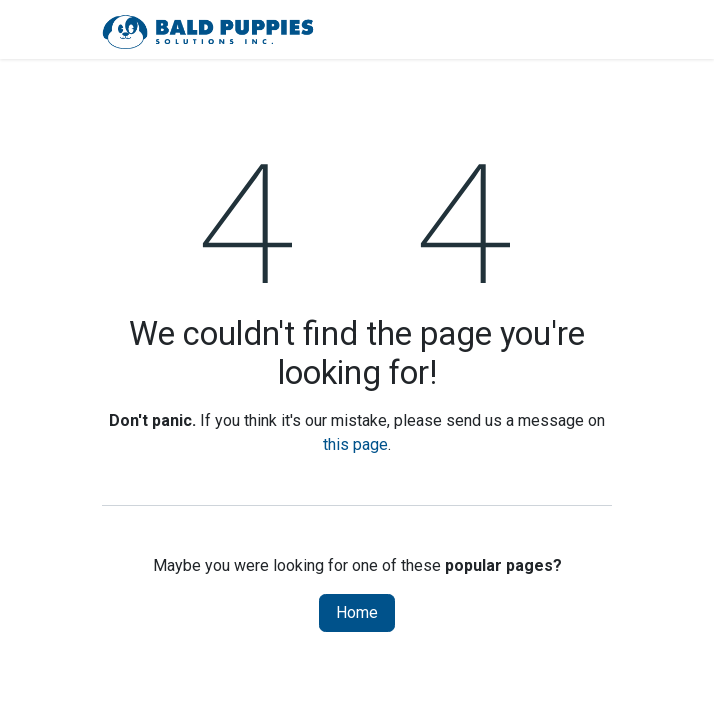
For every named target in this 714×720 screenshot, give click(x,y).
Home (357, 612)
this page (355, 444)
